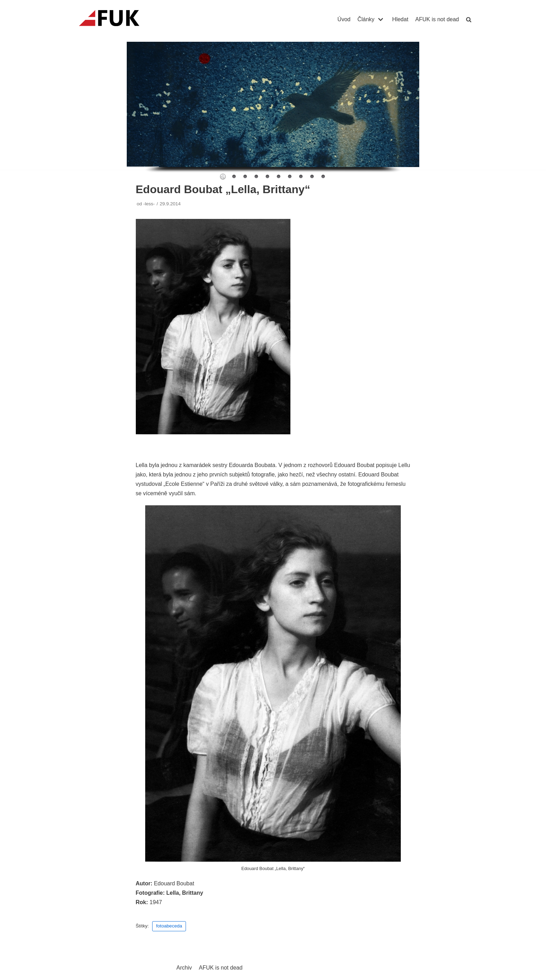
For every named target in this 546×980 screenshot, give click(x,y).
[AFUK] (118, 19)
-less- (149, 204)
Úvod (344, 19)
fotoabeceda (169, 926)
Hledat (400, 19)
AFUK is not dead (437, 19)
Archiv (184, 968)
